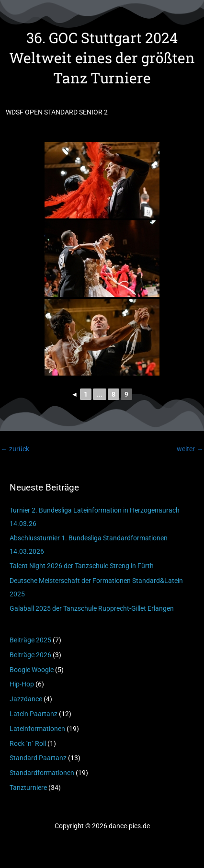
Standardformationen (42, 773)
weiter (190, 449)
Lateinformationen (37, 729)
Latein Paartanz (34, 714)
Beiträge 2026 (30, 655)
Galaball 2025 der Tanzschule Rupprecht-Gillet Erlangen (92, 608)
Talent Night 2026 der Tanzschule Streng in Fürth (82, 566)
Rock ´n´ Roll (28, 743)
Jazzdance (26, 699)
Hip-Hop (22, 684)
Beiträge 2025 (30, 640)
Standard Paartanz (38, 758)
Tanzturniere (28, 788)
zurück (15, 449)
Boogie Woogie (32, 670)
